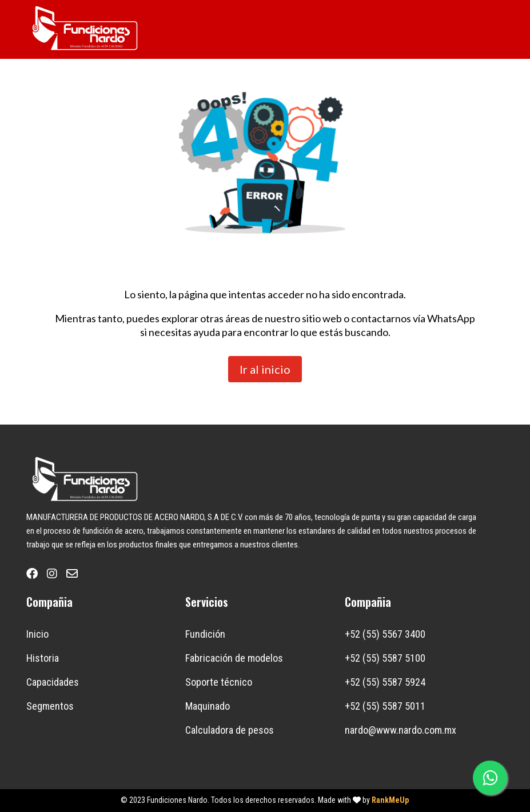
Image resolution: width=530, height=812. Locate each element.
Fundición (205, 634)
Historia (43, 658)
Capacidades (53, 682)
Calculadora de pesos (230, 730)
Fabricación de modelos (234, 658)
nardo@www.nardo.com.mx (401, 730)
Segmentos (50, 706)
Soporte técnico (219, 682)
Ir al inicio (265, 369)
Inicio (37, 634)
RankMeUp (390, 800)
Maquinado (208, 706)
